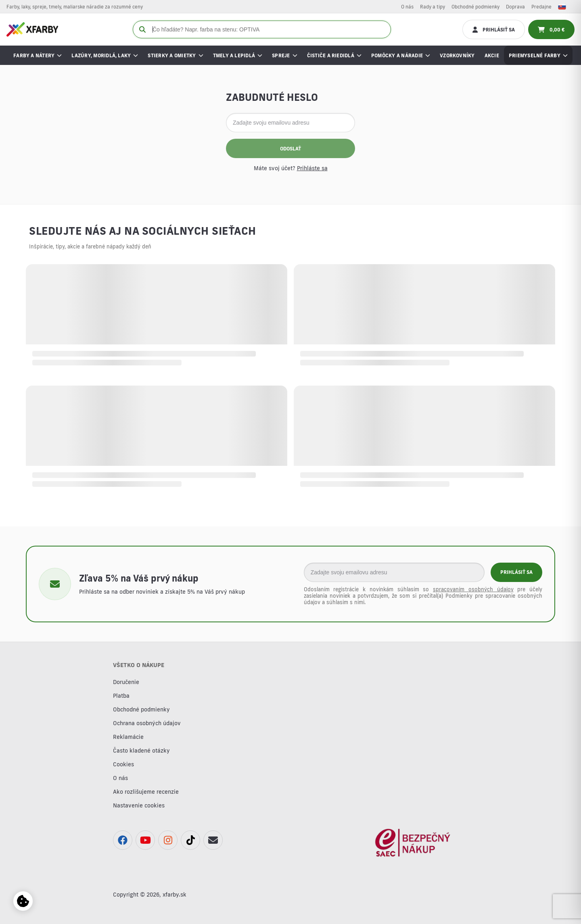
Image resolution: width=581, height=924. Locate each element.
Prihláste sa (312, 168)
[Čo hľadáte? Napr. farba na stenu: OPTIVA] (262, 29)
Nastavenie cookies (139, 805)
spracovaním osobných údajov (473, 589)
